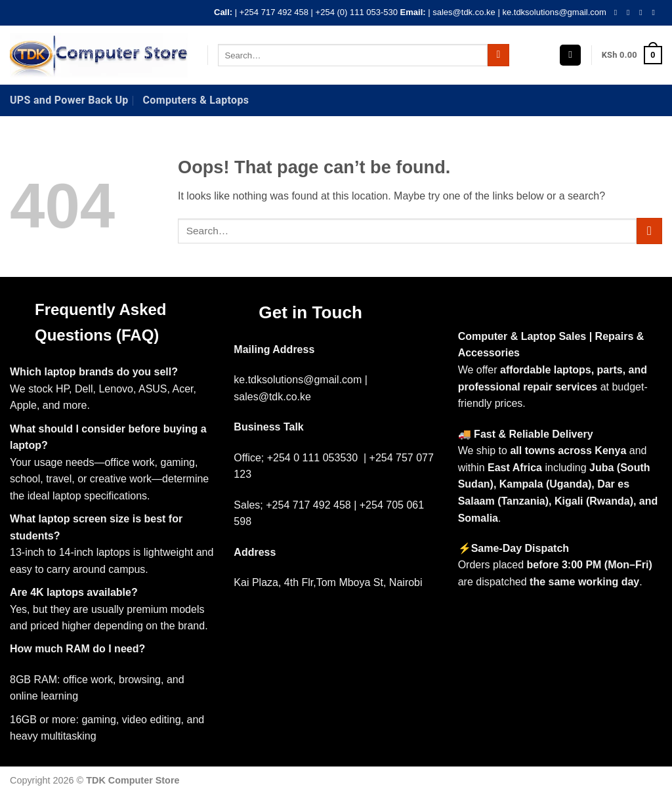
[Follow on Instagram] (631, 12)
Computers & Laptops (196, 100)
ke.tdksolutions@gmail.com (554, 12)
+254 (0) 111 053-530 (357, 12)
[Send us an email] (656, 12)
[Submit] (498, 55)
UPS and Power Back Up (69, 100)
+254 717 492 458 (274, 12)
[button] (570, 55)
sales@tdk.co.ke (464, 12)
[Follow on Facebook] (618, 12)
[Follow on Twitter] (643, 12)
